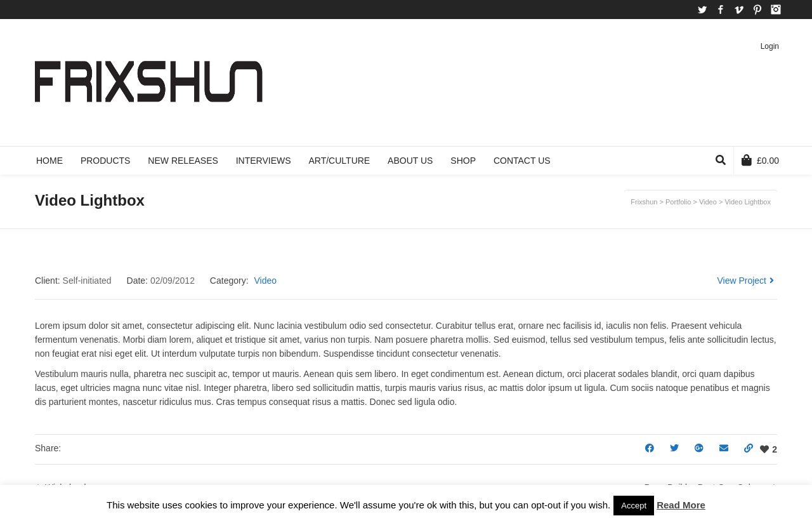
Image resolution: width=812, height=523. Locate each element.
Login (770, 46)
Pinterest (757, 10)
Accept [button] (634, 506)
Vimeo (739, 10)
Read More (681, 505)
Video (265, 281)
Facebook (721, 10)
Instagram (776, 10)
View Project (745, 281)
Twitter (702, 10)
